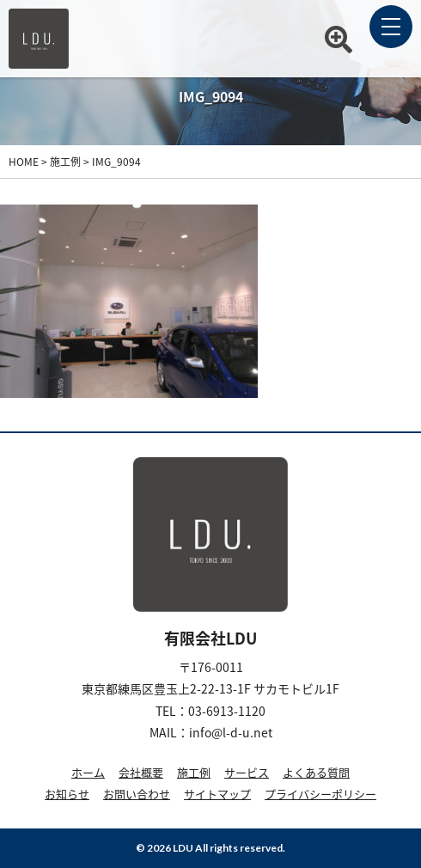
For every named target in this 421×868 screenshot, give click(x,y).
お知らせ (67, 794)
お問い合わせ (137, 794)
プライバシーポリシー (320, 794)
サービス (247, 772)
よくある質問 (316, 772)
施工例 (194, 772)
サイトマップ (217, 794)
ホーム (88, 772)
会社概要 (141, 772)
